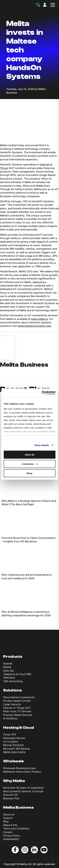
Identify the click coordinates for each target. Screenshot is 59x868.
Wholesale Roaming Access (19, 768)
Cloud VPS (10, 734)
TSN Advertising (13, 681)
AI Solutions (10, 718)
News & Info (10, 825)
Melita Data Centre (14, 752)
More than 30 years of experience (23, 788)
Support (8, 818)
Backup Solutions (13, 745)
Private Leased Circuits (17, 701)
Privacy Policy (12, 836)
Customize (30, 464)
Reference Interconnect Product (22, 772)
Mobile (7, 667)
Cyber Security (12, 704)
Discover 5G (11, 795)
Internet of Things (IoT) (17, 708)
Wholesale (13, 761)
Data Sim (9, 671)
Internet (8, 664)
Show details (42, 445)
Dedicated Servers (14, 738)
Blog (6, 821)
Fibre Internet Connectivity (19, 697)
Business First (11, 798)
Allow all (29, 455)
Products (13, 657)
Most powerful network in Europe (23, 791)
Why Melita (14, 781)
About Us (9, 814)
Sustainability (11, 839)
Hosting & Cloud (19, 728)
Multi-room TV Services (17, 711)
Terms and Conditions (16, 828)
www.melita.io (39, 319)
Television (9, 678)
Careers (8, 832)
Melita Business (18, 807)
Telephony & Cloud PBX (17, 674)
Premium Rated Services (18, 715)
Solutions (13, 690)
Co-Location (11, 742)
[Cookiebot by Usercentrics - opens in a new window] (42, 393)
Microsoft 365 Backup (16, 749)
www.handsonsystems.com (34, 326)
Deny (29, 473)
